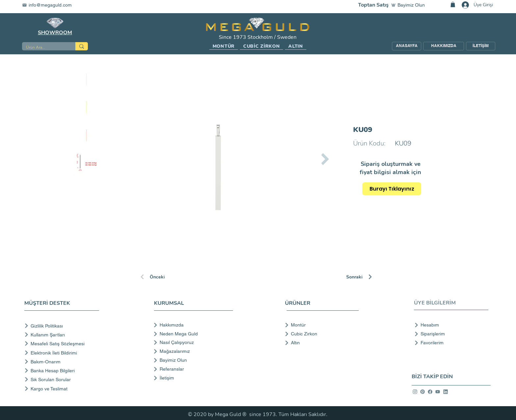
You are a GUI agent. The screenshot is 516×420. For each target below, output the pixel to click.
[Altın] (320, 343)
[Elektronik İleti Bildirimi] (63, 353)
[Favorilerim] (449, 343)
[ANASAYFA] (407, 46)
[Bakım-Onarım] (63, 362)
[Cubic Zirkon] (320, 334)
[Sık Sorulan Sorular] (63, 379)
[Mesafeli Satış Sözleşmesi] (63, 343)
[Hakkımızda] (193, 325)
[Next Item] (325, 159)
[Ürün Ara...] (44, 48)
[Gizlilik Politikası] (63, 326)
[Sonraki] (370, 277)
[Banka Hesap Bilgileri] (63, 370)
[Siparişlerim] (449, 334)
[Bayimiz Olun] (409, 5)
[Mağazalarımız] (193, 351)
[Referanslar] (193, 369)
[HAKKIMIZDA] (444, 46)
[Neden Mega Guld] (193, 334)
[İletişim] (193, 378)
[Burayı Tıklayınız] (392, 189)
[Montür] (320, 325)
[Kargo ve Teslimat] (63, 389)
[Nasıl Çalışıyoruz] (193, 342)
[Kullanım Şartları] (63, 335)
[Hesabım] (449, 325)
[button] (224, 46)
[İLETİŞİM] (481, 46)
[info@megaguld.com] (51, 5)
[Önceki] (163, 277)
